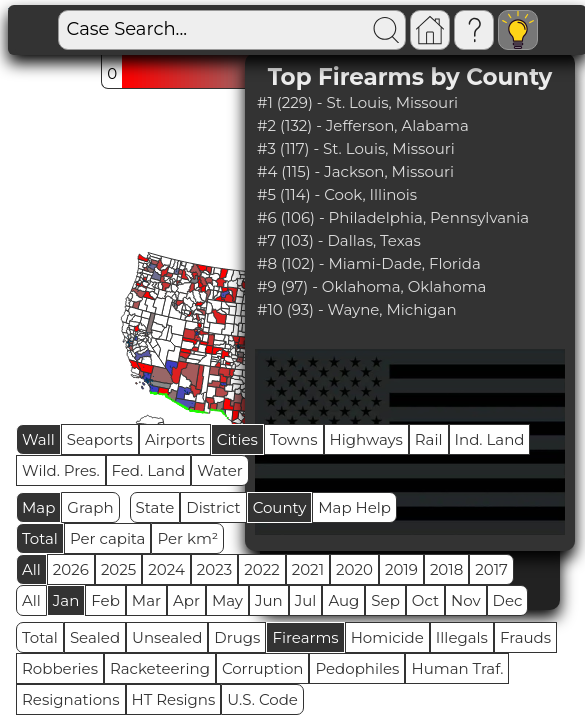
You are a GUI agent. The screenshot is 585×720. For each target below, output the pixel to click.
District (213, 507)
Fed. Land (149, 470)
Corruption (263, 668)
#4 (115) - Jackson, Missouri (355, 171)
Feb (105, 600)
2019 (401, 569)
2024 (166, 569)
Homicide (387, 637)
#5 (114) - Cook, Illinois (337, 194)
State (155, 507)
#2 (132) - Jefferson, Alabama (363, 125)
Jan (66, 600)
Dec (508, 600)
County (280, 507)
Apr (186, 600)
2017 (491, 569)
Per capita (108, 538)
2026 (71, 569)
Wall (38, 439)
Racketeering (160, 668)
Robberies (60, 668)
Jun (269, 600)
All (31, 569)
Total (40, 538)
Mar (146, 600)
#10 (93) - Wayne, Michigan (357, 309)
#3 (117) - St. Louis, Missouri (356, 148)
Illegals (462, 637)
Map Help (354, 507)
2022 (261, 569)
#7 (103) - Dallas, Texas (339, 240)
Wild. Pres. (61, 470)
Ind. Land (490, 439)
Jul (306, 600)
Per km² (187, 538)
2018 (446, 569)
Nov (466, 600)
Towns (294, 439)
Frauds (525, 637)
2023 (214, 569)
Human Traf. (457, 668)
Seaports (100, 439)
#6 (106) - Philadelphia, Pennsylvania (393, 217)
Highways (366, 439)
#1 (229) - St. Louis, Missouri (357, 102)
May (227, 600)
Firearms (305, 637)
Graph (90, 507)
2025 (118, 569)
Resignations (71, 699)
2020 (354, 569)
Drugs (237, 637)
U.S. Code (262, 699)
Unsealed (167, 637)
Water (220, 470)
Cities (237, 439)
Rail (429, 439)
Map (38, 507)
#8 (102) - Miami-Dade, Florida (369, 263)
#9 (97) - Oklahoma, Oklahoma (371, 286)
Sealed (95, 637)
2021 (308, 569)
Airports (175, 439)
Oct (425, 600)
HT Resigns (174, 699)
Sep (385, 600)
